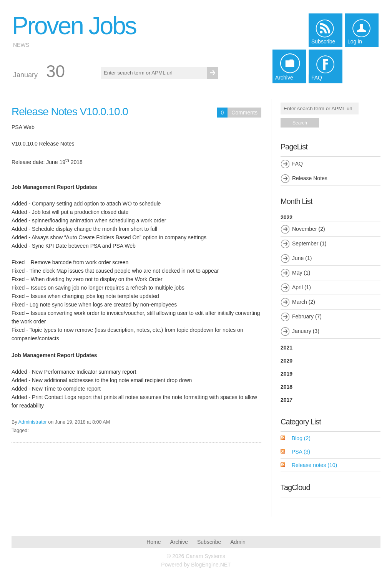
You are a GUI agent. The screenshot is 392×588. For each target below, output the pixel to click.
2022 (331, 277)
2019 (287, 374)
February (303, 316)
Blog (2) (301, 438)
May (297, 273)
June (298, 258)
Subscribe (209, 542)
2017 (287, 400)
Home (154, 542)
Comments (244, 113)
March (300, 302)
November (305, 229)
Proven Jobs (74, 26)
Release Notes (310, 178)
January (302, 331)
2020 (287, 361)
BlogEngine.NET (211, 565)
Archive (179, 542)
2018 (287, 387)
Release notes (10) (314, 465)
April (297, 287)
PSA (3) (301, 452)
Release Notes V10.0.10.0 (70, 112)
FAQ (297, 164)
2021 (287, 348)
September (305, 243)
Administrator (33, 422)
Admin (238, 542)
